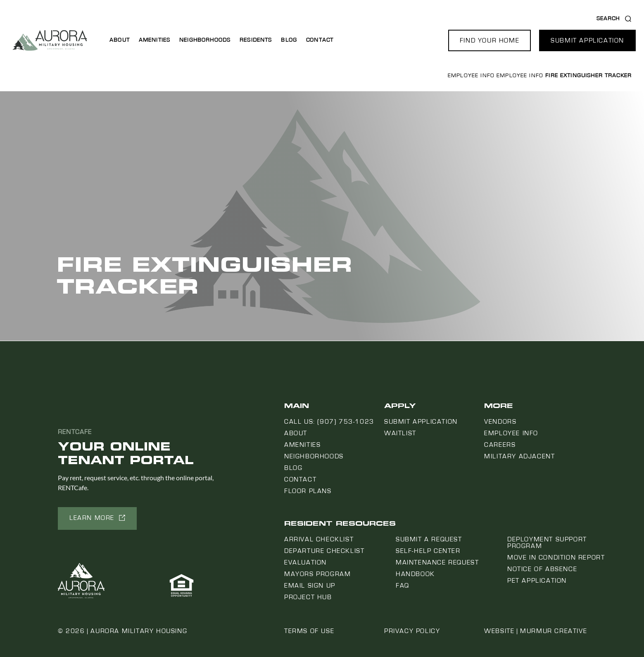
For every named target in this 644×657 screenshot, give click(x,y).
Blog (289, 40)
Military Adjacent (519, 456)
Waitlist (400, 433)
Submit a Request (429, 539)
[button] (490, 40)
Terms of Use (309, 631)
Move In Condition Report (556, 557)
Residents (256, 40)
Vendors (500, 422)
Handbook (415, 574)
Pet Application (537, 581)
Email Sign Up (310, 586)
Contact (320, 40)
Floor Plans (308, 491)
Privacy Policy (412, 631)
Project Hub (308, 597)
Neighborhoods (205, 40)
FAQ (403, 586)
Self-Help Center (428, 551)
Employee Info (471, 76)
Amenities (154, 40)
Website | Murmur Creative (536, 631)
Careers (500, 445)
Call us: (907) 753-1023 (329, 422)
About (120, 40)
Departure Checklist (324, 551)
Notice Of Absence (542, 569)
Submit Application (421, 422)
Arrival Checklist (319, 539)
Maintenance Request (437, 562)
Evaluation (305, 562)
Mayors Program (317, 574)
